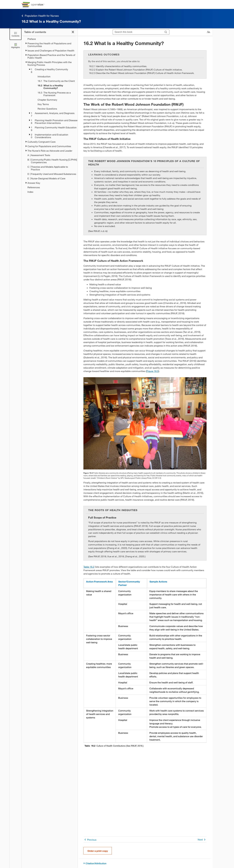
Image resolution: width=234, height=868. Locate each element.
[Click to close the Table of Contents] (16, 34)
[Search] (166, 32)
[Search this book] (138, 32)
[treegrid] (49, 115)
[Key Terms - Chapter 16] (54, 104)
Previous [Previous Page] (90, 840)
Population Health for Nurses (40, 16)
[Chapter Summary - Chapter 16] (54, 100)
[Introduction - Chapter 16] (54, 76)
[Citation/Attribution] (145, 863)
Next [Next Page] (202, 840)
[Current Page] (54, 87)
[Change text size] (208, 32)
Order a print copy (98, 851)
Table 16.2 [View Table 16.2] (89, 567)
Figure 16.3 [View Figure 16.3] (153, 371)
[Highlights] (16, 46)
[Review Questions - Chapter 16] (54, 109)
